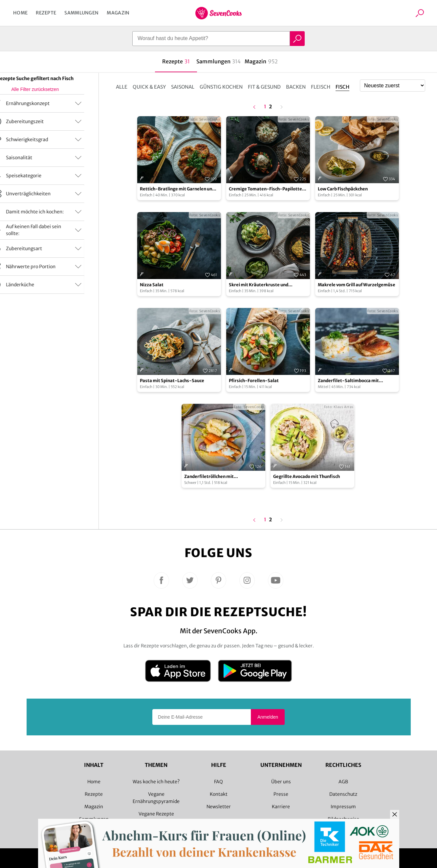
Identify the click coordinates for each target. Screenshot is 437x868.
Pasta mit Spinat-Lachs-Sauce (172, 381)
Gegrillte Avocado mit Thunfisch (306, 477)
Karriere (281, 807)
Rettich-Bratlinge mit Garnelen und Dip (177, 189)
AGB (343, 782)
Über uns (281, 782)
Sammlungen (81, 13)
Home (20, 13)
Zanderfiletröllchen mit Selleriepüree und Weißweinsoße (219, 477)
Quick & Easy (149, 87)
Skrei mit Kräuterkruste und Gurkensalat (259, 285)
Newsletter (219, 807)
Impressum (343, 807)
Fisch (342, 87)
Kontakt (219, 794)
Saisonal (183, 87)
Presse (281, 794)
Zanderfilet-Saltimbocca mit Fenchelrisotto (348, 381)
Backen (296, 87)
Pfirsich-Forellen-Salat (254, 381)
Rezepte (46, 13)
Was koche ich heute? (156, 782)
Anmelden (268, 717)
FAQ (218, 782)
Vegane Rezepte (156, 814)
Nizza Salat (152, 285)
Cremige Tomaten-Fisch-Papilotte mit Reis (265, 189)
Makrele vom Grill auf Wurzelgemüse (357, 285)
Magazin (118, 13)
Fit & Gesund (264, 87)
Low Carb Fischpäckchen (343, 189)
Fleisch (321, 87)
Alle (122, 87)
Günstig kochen (221, 87)
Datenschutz (343, 794)
